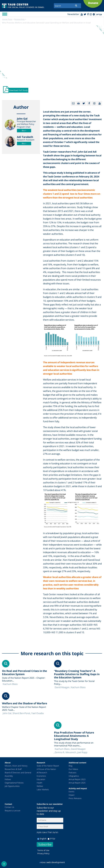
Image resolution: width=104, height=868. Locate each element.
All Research (42, 773)
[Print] (78, 103)
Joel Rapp (82, 752)
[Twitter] (85, 14)
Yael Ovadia (37, 713)
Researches (19, 19)
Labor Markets (43, 789)
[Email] (73, 103)
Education (41, 779)
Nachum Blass (78, 687)
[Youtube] (82, 14)
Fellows (8, 779)
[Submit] (76, 5)
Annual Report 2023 (77, 779)
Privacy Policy (43, 853)
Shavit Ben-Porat (21, 713)
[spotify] (94, 14)
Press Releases (75, 798)
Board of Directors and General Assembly (18, 774)
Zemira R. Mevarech (65, 752)
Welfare (40, 786)
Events (71, 792)
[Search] (67, 6)
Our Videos (73, 769)
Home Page (7, 19)
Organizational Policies (14, 783)
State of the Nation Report (48, 766)
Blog (70, 766)
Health (39, 783)
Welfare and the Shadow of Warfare (25, 703)
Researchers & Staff (13, 769)
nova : (43, 862)
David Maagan (62, 687)
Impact (72, 795)
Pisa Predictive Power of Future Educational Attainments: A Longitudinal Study (74, 736)
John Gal (7, 713)
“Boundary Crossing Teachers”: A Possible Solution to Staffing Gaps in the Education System (77, 674)
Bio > (24, 131)
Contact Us (9, 807)
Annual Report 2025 (77, 783)
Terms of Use (43, 850)
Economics (41, 776)
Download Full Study (18, 90)
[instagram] (91, 14)
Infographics (74, 776)
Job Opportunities (12, 786)
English (42, 839)
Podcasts (73, 773)
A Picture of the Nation (46, 769)
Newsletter (73, 14)
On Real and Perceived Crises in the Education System (24, 673)
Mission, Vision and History (16, 766)
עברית (51, 839)
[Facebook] (88, 14)
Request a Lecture (13, 811)
